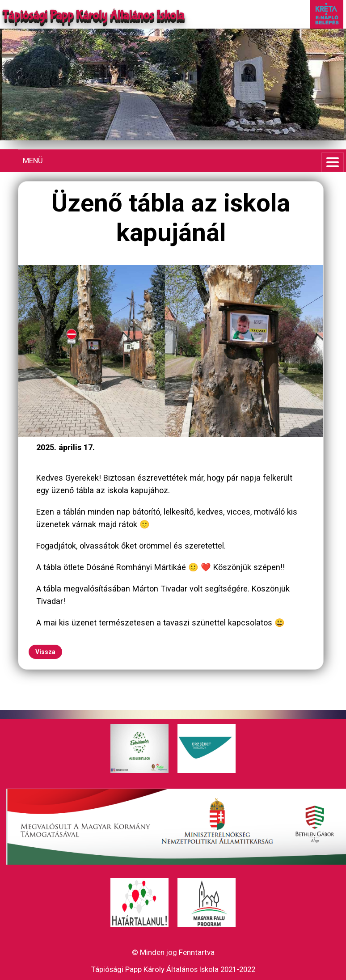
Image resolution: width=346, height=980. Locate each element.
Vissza (45, 652)
